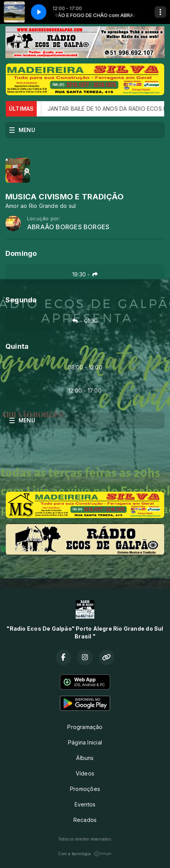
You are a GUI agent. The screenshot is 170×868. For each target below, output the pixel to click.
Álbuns (85, 758)
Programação (85, 727)
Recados (85, 820)
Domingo (21, 253)
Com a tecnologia (85, 854)
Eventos (85, 804)
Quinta (17, 346)
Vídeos (85, 773)
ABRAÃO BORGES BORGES (68, 227)
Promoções (85, 789)
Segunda (21, 300)
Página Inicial (85, 742)
